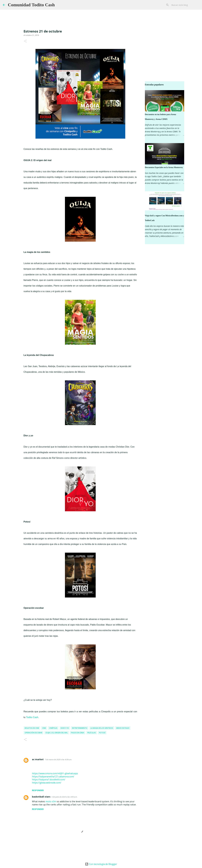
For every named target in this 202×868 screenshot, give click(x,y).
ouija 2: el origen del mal (57, 733)
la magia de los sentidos (102, 728)
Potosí (102, 733)
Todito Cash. (33, 717)
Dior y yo (65, 728)
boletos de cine (32, 728)
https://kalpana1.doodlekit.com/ (49, 780)
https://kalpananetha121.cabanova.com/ (53, 776)
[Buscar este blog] (185, 5)
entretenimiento (80, 728)
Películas (92, 733)
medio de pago (123, 728)
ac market (38, 759)
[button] (25, 41)
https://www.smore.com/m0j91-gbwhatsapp (55, 773)
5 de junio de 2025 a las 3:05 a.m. (64, 797)
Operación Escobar (33, 733)
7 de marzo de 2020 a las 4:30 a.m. (58, 760)
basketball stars (41, 797)
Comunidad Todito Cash (31, 5)
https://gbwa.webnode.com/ (47, 783)
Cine (44, 728)
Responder (38, 790)
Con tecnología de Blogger (101, 864)
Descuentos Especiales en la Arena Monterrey (164, 167)
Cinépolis (53, 728)
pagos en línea (78, 733)
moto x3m (51, 801)
